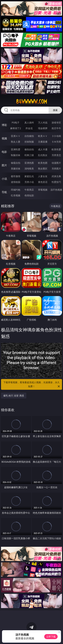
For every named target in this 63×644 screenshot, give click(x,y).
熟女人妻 (16, 142)
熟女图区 (43, 169)
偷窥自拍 (16, 163)
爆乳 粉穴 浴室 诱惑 (14, 396)
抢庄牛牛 (56, 128)
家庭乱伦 (29, 176)
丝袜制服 (29, 142)
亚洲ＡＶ (16, 136)
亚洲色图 (29, 163)
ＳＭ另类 (56, 142)
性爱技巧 (56, 182)
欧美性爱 (56, 149)
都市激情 (16, 176)
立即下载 (51, 637)
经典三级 (29, 155)
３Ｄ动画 (56, 136)
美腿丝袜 (16, 169)
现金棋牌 (43, 128)
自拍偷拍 (29, 136)
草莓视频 (43, 190)
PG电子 (16, 123)
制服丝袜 (16, 155)
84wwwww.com (31, 102)
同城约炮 (16, 190)
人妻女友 (43, 176)
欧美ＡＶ (43, 136)
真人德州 (29, 123)
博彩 (4, 125)
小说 (4, 179)
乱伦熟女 (43, 155)
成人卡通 (43, 149)
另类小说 (29, 182)
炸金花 (29, 128)
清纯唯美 (29, 169)
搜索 (55, 110)
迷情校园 (16, 182)
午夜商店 (29, 190)
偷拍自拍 (29, 149)
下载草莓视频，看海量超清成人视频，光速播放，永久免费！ (32, 385)
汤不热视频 (56, 190)
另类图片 (56, 169)
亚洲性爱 (16, 149)
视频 (4, 138)
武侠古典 (56, 176)
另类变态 (56, 155)
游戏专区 (56, 123)
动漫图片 (56, 163)
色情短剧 (29, 195)
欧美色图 (43, 163)
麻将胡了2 (16, 128)
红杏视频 (16, 195)
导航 (4, 192)
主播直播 (43, 142)
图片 (4, 165)
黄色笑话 (43, 182)
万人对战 (43, 123)
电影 (4, 152)
